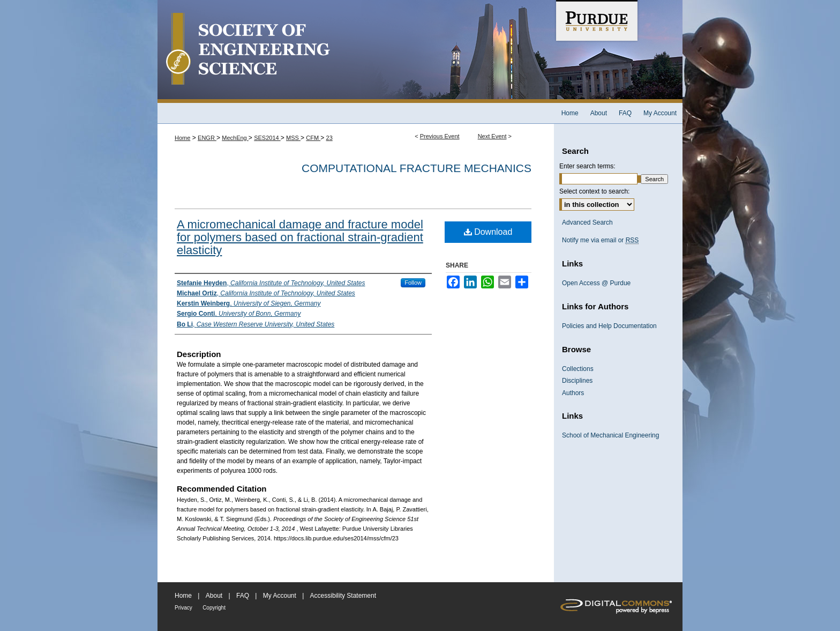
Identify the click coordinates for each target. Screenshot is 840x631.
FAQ (243, 596)
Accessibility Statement (343, 596)
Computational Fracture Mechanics (417, 168)
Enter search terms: (587, 166)
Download (488, 232)
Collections (578, 369)
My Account (280, 596)
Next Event (492, 136)
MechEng (235, 138)
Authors (573, 393)
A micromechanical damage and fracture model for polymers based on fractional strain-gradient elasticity (300, 237)
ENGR (207, 138)
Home (182, 138)
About (214, 596)
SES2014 (267, 138)
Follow (413, 283)
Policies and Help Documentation (609, 326)
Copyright (214, 608)
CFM (313, 138)
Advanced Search (587, 222)
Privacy (183, 608)
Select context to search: (594, 191)
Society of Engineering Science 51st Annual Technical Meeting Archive (356, 51)
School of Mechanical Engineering (610, 435)
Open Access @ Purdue (596, 283)
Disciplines (577, 381)
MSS (293, 138)
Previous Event (440, 136)
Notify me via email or (600, 240)
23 (329, 138)
